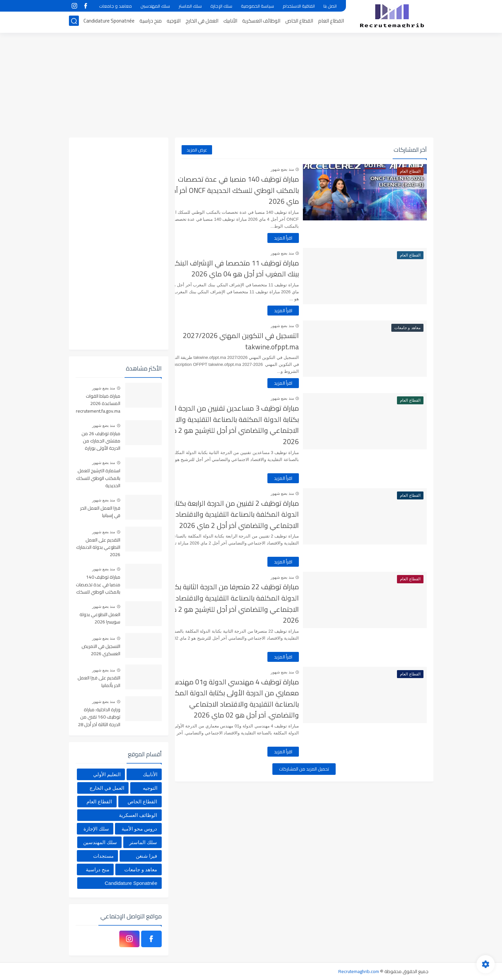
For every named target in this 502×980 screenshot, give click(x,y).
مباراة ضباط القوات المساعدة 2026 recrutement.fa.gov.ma (98, 404)
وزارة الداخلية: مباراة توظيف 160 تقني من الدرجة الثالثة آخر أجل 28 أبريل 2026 (99, 717)
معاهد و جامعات (115, 6)
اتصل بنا (330, 6)
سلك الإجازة (221, 6)
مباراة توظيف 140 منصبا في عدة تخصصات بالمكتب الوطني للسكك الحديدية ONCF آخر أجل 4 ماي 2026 (254, 190)
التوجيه (174, 22)
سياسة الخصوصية (257, 6)
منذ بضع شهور (306, 169)
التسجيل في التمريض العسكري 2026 (101, 650)
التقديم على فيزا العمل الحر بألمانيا (99, 682)
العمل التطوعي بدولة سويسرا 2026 (100, 618)
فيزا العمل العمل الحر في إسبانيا (100, 512)
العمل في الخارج (202, 22)
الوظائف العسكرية (261, 22)
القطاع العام (331, 22)
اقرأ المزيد (307, 238)
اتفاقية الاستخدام (299, 6)
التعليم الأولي (107, 774)
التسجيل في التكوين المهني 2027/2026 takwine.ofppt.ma (264, 341)
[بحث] (74, 22)
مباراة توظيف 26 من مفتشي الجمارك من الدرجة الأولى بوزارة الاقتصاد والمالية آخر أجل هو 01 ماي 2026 (100, 441)
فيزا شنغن (146, 856)
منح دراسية (151, 22)
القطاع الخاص (299, 22)
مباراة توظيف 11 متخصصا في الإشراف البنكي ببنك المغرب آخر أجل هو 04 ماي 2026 (258, 269)
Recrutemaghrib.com (359, 971)
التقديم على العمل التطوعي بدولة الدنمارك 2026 (98, 548)
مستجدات (103, 856)
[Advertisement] (251, 86)
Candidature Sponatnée (109, 22)
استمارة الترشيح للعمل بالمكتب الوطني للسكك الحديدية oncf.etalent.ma (98, 478)
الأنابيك (230, 22)
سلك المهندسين (155, 6)
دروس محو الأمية (139, 829)
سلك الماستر (190, 6)
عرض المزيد (197, 150)
